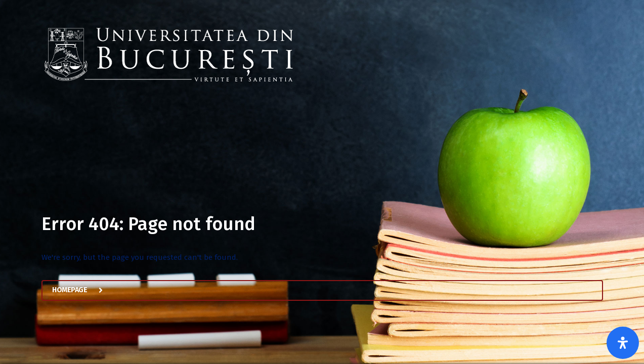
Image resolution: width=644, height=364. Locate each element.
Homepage (82, 292)
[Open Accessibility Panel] (623, 343)
